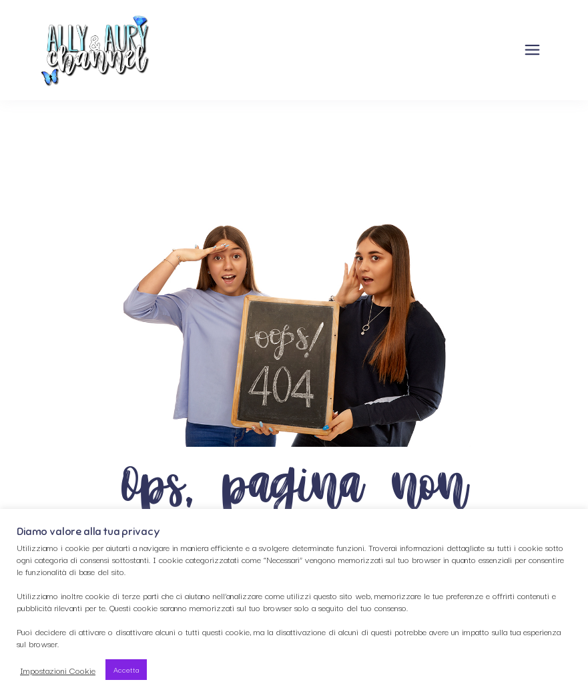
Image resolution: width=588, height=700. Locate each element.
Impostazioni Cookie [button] (58, 670)
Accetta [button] (126, 669)
